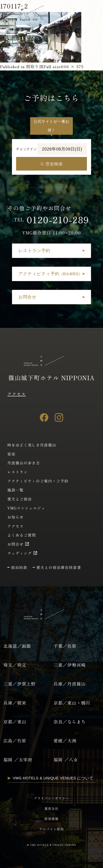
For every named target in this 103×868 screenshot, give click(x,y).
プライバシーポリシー (51, 798)
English (30, 19)
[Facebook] (44, 417)
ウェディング (20, 553)
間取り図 (35, 66)
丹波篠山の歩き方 (24, 463)
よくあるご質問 (22, 535)
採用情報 (51, 819)
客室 (11, 454)
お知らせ (15, 517)
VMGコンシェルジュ (26, 508)
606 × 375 (72, 66)
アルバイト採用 (52, 829)
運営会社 (51, 808)
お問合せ (15, 544)
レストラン (18, 472)
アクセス (17, 394)
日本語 (13, 19)
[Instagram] (59, 417)
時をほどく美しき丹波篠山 (32, 445)
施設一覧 (15, 490)
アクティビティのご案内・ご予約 (38, 481)
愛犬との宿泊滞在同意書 (59, 567)
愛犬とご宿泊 (20, 499)
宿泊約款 (19, 567)
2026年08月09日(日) (62, 149)
